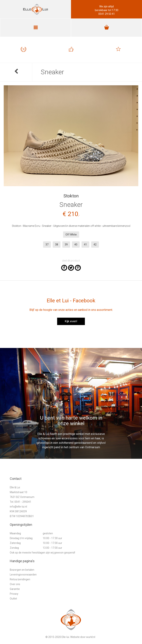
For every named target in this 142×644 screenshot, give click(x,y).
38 (57, 245)
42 (95, 245)
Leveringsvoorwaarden (23, 575)
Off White (71, 235)
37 (47, 245)
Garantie (15, 589)
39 (66, 245)
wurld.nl (91, 637)
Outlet (13, 599)
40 (76, 245)
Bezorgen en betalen (22, 570)
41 (85, 245)
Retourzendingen (20, 579)
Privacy (14, 594)
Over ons (15, 584)
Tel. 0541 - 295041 (21, 502)
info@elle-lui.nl (18, 507)
